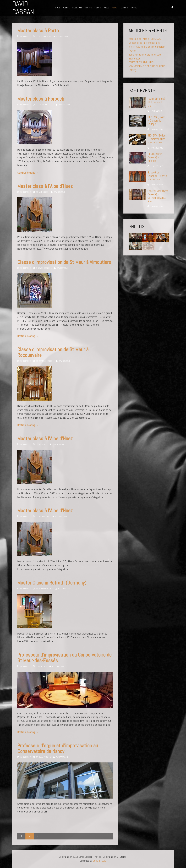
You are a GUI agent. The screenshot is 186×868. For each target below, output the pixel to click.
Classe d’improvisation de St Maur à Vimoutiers (64, 262)
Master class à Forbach (41, 99)
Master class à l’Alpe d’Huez (45, 186)
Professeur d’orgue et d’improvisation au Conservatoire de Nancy (58, 748)
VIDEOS (98, 8)
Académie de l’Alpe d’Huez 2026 (145, 39)
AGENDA (66, 8)
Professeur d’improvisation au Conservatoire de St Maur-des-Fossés (64, 658)
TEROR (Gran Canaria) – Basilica (155, 157)
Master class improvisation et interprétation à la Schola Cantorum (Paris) (147, 47)
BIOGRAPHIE (77, 8)
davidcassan (62, 36)
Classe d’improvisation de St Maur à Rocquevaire (53, 352)
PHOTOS (88, 8)
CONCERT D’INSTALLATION (141, 62)
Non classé (25, 36)
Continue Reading (28, 173)
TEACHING (124, 8)
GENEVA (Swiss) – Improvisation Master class (157, 139)
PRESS (106, 8)
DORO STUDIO (100, 861)
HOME (58, 8)
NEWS (114, 8)
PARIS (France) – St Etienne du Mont (157, 102)
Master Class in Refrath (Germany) (52, 583)
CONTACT (134, 8)
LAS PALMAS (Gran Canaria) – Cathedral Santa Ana (158, 196)
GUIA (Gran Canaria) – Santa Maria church (157, 176)
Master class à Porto (38, 31)
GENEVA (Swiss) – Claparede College (157, 120)
